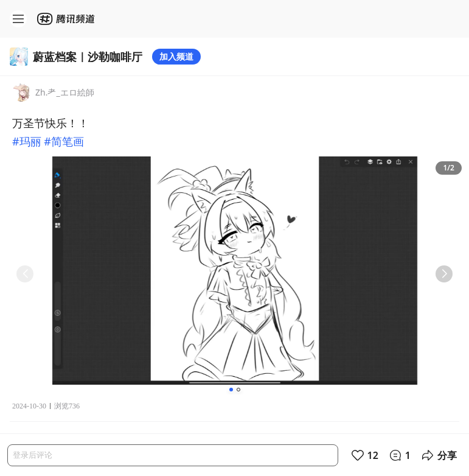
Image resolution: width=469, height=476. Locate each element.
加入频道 (176, 56)
